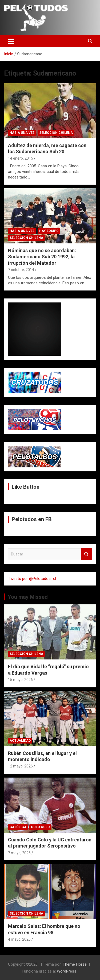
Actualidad (20, 741)
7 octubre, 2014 (21, 270)
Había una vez (22, 133)
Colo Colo (40, 827)
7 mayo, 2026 (19, 853)
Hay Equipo (49, 231)
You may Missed (28, 597)
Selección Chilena (56, 133)
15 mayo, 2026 (20, 680)
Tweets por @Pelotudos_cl (32, 579)
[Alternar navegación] (11, 41)
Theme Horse (75, 964)
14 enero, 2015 (21, 158)
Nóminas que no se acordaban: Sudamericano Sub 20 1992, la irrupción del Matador (42, 257)
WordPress (67, 971)
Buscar (87, 554)
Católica (18, 827)
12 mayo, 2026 (20, 766)
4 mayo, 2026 (19, 939)
